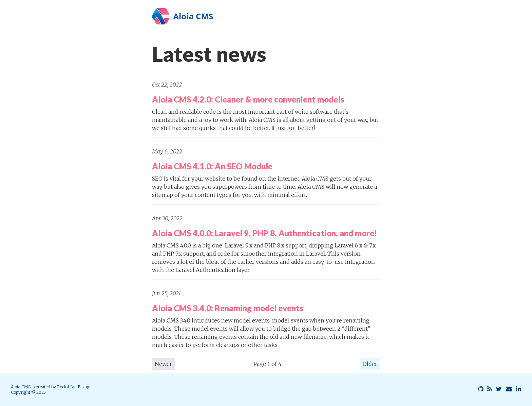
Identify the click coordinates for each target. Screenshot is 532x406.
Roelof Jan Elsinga (74, 387)
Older (370, 364)
